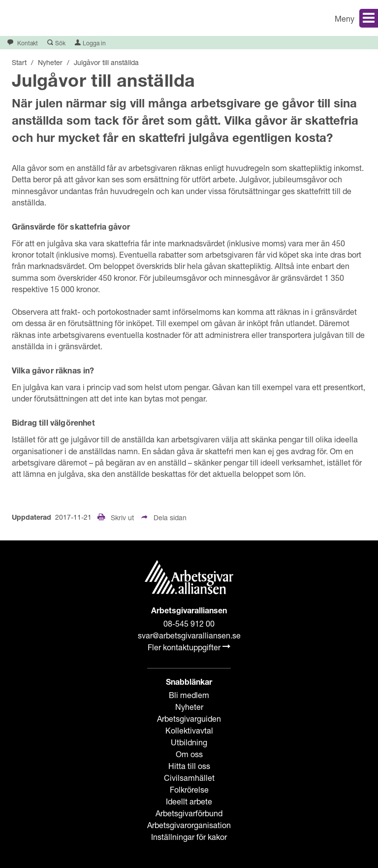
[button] (287, 18)
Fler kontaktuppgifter (189, 647)
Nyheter (189, 707)
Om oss (189, 754)
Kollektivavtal (189, 730)
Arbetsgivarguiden (189, 718)
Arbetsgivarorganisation (189, 825)
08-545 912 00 (189, 623)
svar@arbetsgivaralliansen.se (189, 635)
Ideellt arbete (189, 801)
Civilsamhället (189, 778)
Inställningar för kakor (189, 837)
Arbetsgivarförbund (189, 813)
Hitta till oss (189, 766)
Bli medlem (189, 695)
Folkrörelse (189, 789)
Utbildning (189, 742)
